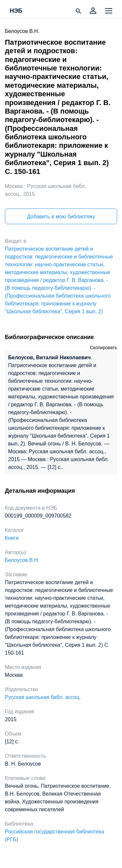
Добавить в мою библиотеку (61, 217)
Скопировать (103, 348)
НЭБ (16, 11)
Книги (12, 538)
